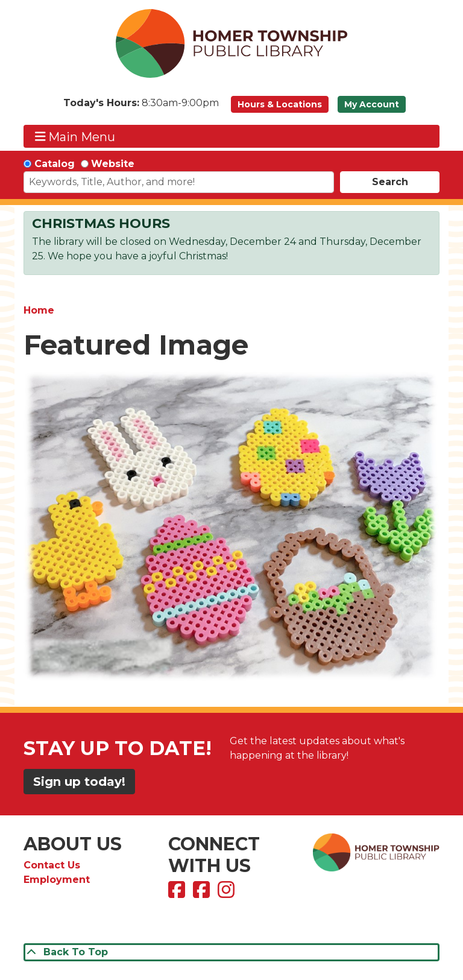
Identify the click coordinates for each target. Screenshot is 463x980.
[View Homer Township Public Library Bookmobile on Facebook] (203, 893)
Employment (57, 880)
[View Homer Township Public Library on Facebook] (178, 893)
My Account (372, 104)
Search (390, 182)
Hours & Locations (280, 104)
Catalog (55, 164)
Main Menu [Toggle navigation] (75, 137)
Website (113, 164)
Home (39, 310)
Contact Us (52, 865)
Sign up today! (79, 782)
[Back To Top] (231, 952)
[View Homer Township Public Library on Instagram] (228, 893)
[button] (141, 107)
